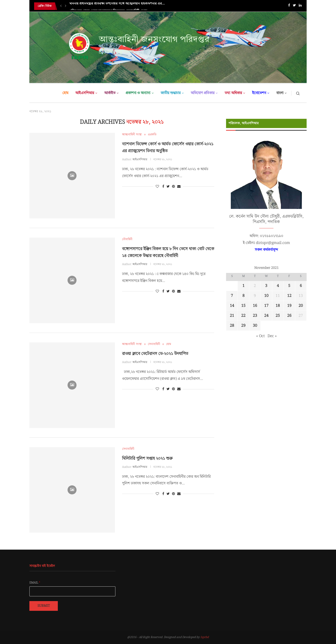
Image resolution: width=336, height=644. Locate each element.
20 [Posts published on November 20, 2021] (301, 306)
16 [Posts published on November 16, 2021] (255, 306)
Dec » (272, 336)
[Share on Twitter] (168, 187)
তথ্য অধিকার (233, 93)
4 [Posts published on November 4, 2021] (278, 286)
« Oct (260, 336)
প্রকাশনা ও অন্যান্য (138, 93)
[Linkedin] (300, 6)
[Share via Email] (179, 187)
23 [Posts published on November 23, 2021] (255, 316)
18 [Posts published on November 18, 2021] (278, 306)
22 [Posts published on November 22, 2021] (243, 316)
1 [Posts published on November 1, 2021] (243, 286)
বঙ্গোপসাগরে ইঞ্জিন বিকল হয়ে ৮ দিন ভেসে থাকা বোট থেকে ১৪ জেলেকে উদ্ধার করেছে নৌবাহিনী (168, 252)
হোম (65, 93)
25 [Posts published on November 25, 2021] (278, 316)
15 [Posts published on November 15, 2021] (243, 306)
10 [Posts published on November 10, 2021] (266, 296)
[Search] (298, 93)
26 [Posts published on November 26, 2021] (289, 316)
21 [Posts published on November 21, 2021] (232, 316)
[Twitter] (294, 6)
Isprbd (205, 637)
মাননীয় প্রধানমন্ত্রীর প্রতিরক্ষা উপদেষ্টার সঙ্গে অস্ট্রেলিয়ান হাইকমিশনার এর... (117, 6)
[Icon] (72, 176)
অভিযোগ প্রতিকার (203, 93)
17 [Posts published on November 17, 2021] (266, 306)
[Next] (66, 6)
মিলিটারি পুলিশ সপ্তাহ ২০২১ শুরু (147, 458)
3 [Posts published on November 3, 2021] (266, 286)
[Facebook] (289, 6)
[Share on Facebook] (163, 187)
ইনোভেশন (259, 93)
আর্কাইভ (110, 93)
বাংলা (280, 93)
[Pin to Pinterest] (173, 187)
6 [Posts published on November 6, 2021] (301, 286)
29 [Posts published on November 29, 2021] (243, 326)
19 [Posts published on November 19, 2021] (289, 306)
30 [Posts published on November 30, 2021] (255, 326)
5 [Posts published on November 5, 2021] (289, 286)
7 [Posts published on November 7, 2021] (232, 296)
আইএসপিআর (85, 93)
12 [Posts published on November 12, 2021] (289, 296)
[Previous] (61, 6)
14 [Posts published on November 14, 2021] (232, 306)
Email (35, 583)
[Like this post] (157, 187)
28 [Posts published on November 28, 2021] (232, 326)
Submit (44, 606)
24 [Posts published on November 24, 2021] (266, 316)
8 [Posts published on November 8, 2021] (243, 296)
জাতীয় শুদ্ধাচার (171, 93)
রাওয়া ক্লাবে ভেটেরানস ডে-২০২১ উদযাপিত (155, 354)
